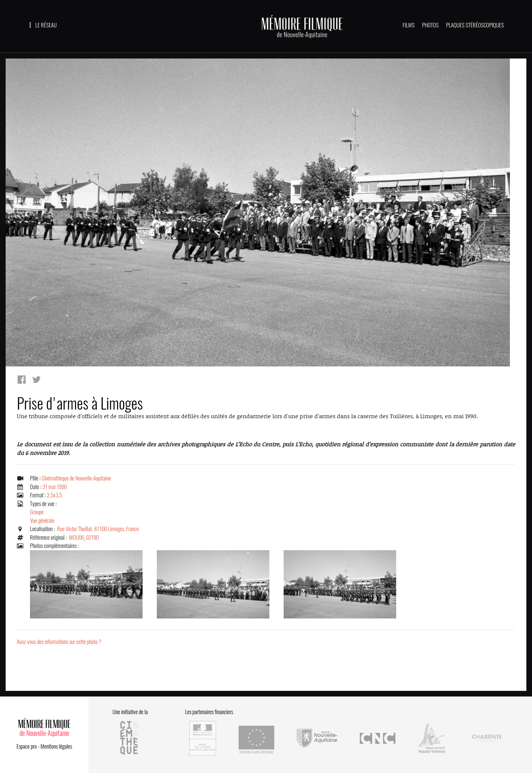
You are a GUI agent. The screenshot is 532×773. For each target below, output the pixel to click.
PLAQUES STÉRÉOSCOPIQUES (475, 25)
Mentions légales (56, 746)
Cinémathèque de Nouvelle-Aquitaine (76, 479)
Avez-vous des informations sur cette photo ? (59, 642)
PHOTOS (430, 25)
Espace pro (27, 746)
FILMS (409, 25)
